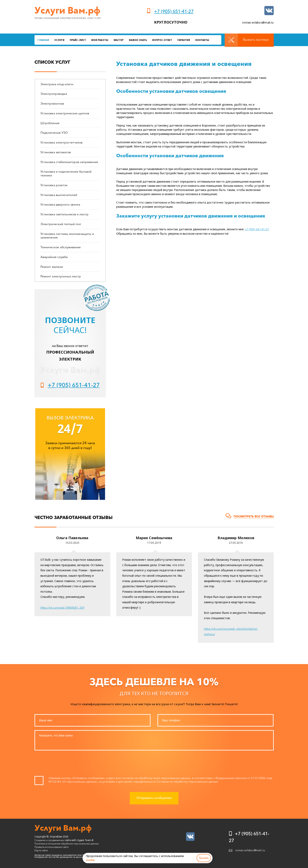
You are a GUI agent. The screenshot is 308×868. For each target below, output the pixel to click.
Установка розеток (54, 185)
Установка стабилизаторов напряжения (69, 162)
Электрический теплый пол (61, 224)
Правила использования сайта (51, 847)
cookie (90, 860)
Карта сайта (41, 850)
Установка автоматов (56, 152)
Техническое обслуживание (61, 247)
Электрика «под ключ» (57, 84)
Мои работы (100, 40)
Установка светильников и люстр (64, 214)
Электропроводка (54, 94)
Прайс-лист (78, 40)
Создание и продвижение (49, 840)
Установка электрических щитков (65, 113)
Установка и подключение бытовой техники (66, 173)
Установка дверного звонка (60, 204)
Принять (204, 858)
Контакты (202, 40)
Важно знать (138, 40)
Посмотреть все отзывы (254, 517)
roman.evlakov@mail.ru (258, 22)
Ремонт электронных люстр (61, 276)
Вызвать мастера (256, 40)
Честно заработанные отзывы (74, 518)
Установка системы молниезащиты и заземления (67, 236)
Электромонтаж (52, 103)
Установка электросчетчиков (62, 142)
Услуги (59, 40)
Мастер (119, 40)
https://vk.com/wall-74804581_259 (62, 608)
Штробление (50, 123)
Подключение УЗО (54, 133)
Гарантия (184, 40)
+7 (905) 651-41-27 (174, 11)
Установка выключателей (59, 195)
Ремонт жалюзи (52, 267)
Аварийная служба (54, 257)
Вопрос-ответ (162, 40)
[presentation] (154, 764)
